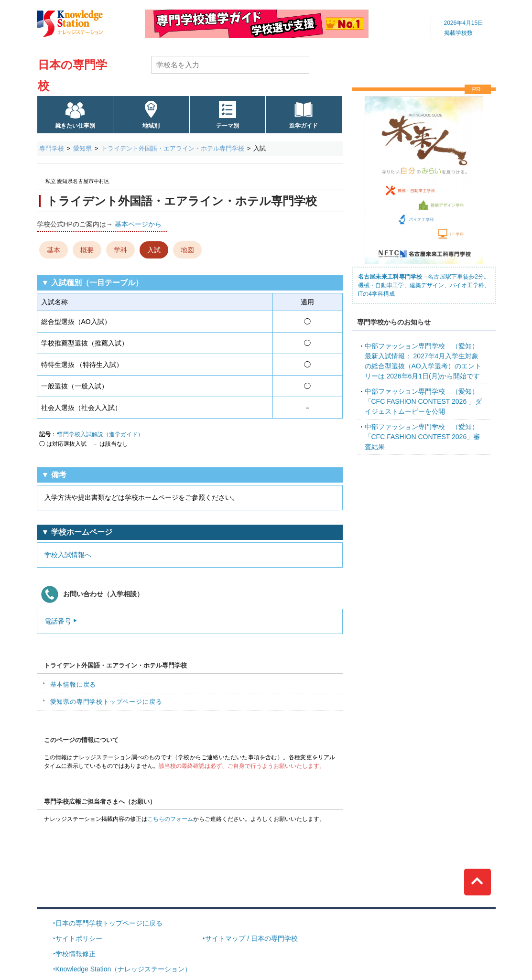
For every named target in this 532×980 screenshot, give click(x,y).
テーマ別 (228, 126)
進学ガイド (304, 126)
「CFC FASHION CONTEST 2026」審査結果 (423, 437)
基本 (54, 250)
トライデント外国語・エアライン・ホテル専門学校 (173, 148)
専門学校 (52, 148)
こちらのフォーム (170, 819)
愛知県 (82, 148)
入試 (154, 250)
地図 (187, 250)
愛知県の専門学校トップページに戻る (106, 702)
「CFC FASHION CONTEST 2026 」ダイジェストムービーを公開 (423, 401)
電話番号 (58, 621)
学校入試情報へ (68, 555)
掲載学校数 (458, 33)
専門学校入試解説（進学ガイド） (100, 434)
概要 (87, 250)
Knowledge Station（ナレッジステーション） (124, 969)
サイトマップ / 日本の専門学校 (251, 938)
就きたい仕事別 (75, 126)
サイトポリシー (79, 938)
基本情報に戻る (73, 684)
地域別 (151, 126)
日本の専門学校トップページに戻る (109, 923)
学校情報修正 (76, 954)
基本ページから (138, 224)
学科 (120, 250)
